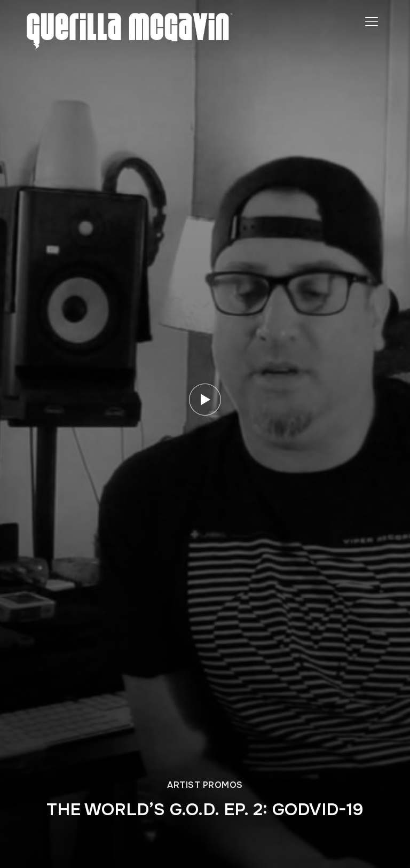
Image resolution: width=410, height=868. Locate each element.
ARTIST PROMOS (205, 785)
